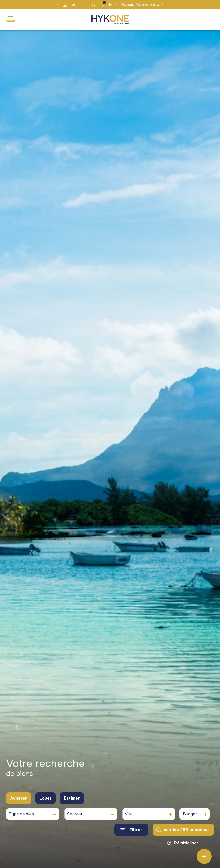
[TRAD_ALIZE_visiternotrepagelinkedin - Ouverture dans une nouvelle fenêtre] (73, 5)
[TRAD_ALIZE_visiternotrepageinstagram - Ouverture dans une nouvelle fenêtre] (65, 5)
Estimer (72, 799)
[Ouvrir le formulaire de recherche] (131, 831)
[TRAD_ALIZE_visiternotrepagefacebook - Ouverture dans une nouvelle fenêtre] (58, 4)
